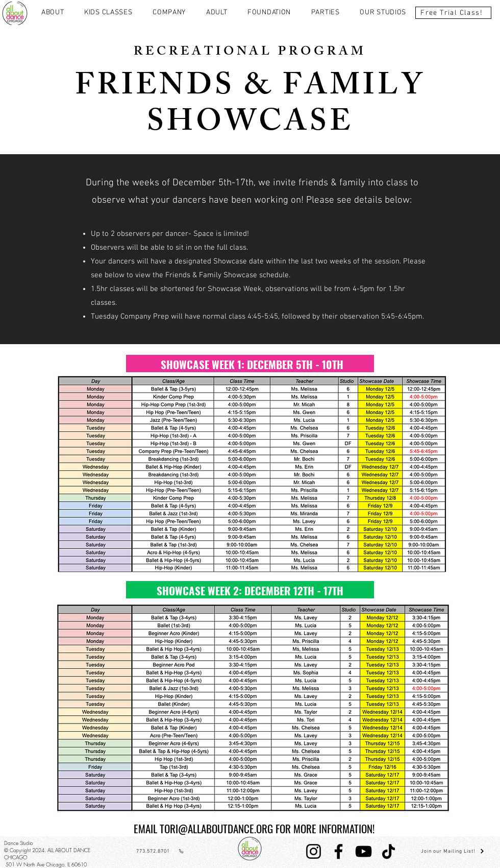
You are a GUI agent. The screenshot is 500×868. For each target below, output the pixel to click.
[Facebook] (339, 851)
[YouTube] (364, 851)
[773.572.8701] (160, 851)
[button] (53, 13)
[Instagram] (314, 851)
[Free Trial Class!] (453, 13)
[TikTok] (389, 851)
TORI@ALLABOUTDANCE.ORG (216, 828)
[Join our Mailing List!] (453, 851)
